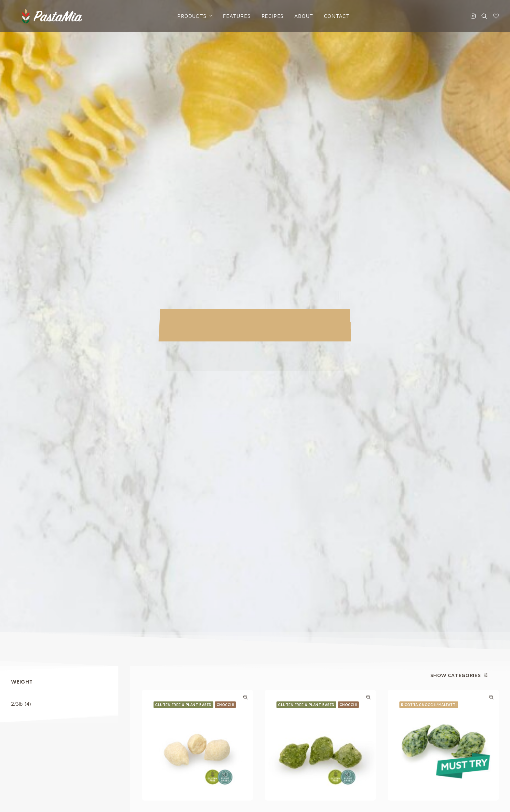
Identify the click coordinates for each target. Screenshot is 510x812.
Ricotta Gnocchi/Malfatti (429, 244)
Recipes (264, 15)
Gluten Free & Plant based (183, 242)
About (295, 15)
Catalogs (275, 716)
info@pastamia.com (34, 680)
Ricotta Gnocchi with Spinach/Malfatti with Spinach (443, 359)
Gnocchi (225, 242)
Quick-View (245, 235)
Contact (329, 15)
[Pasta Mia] (38, 15)
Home (271, 679)
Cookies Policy (405, 692)
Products (186, 15)
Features (228, 15)
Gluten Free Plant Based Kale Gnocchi (321, 357)
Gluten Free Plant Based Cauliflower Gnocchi (197, 357)
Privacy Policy (312, 606)
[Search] (484, 15)
